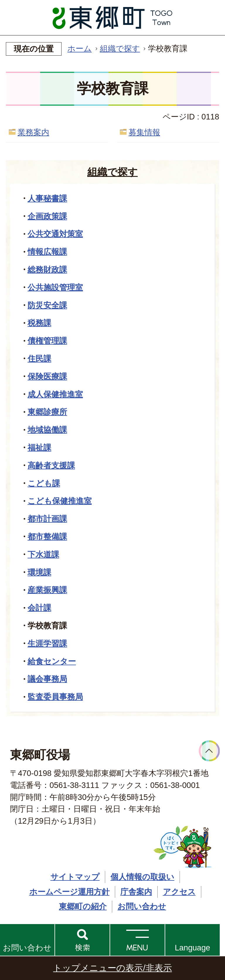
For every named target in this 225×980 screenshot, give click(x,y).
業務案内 (33, 132)
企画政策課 (47, 216)
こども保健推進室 (60, 501)
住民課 (39, 359)
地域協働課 (47, 430)
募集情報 (144, 132)
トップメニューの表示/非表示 (112, 968)
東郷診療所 (47, 412)
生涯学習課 (47, 643)
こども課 (44, 483)
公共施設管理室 (55, 287)
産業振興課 (47, 590)
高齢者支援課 (51, 465)
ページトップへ (209, 751)
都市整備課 (47, 537)
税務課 (39, 323)
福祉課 (39, 448)
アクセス (179, 892)
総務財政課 (47, 270)
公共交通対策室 (55, 234)
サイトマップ (75, 877)
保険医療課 (47, 376)
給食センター (52, 661)
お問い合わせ (27, 948)
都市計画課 (47, 519)
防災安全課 (47, 305)
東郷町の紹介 (83, 906)
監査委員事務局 (55, 697)
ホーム (80, 48)
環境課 (39, 572)
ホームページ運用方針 (69, 892)
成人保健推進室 (55, 394)
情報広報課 (47, 252)
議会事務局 (47, 679)
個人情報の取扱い (142, 877)
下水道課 (43, 554)
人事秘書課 (47, 198)
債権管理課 (47, 341)
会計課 (39, 608)
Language (193, 948)
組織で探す (120, 48)
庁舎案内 (136, 892)
